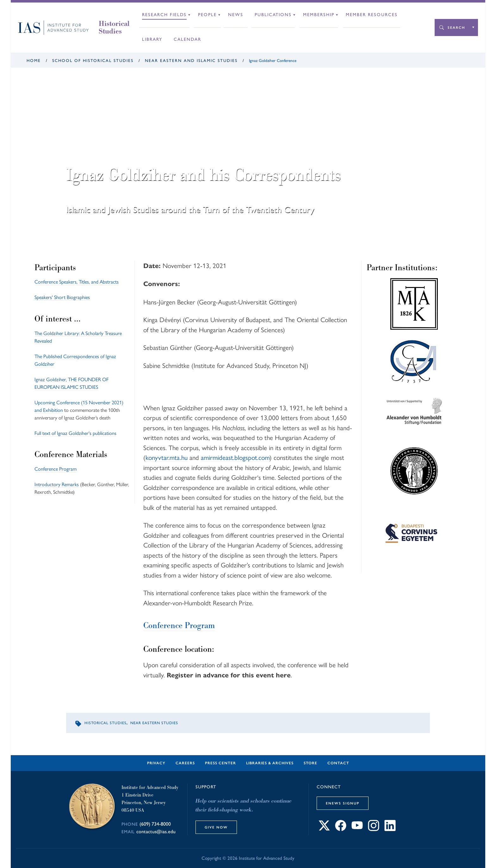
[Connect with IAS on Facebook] (341, 829)
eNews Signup (343, 803)
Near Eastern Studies (154, 723)
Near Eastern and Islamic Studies (191, 61)
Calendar (187, 39)
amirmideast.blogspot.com (235, 458)
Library (152, 39)
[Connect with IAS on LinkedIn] (390, 829)
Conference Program (56, 469)
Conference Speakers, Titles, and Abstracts (77, 282)
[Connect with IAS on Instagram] (374, 829)
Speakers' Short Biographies (62, 297)
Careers (185, 763)
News (236, 15)
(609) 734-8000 (155, 824)
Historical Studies (114, 28)
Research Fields (164, 15)
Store (310, 763)
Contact (338, 763)
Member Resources (372, 15)
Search (456, 28)
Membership (319, 15)
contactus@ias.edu (156, 831)
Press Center (220, 763)
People (207, 15)
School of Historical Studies (93, 61)
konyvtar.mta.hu (167, 458)
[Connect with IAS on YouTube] (357, 829)
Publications (273, 15)
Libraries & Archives (270, 763)
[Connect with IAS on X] (324, 829)
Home (34, 61)
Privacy (156, 763)
